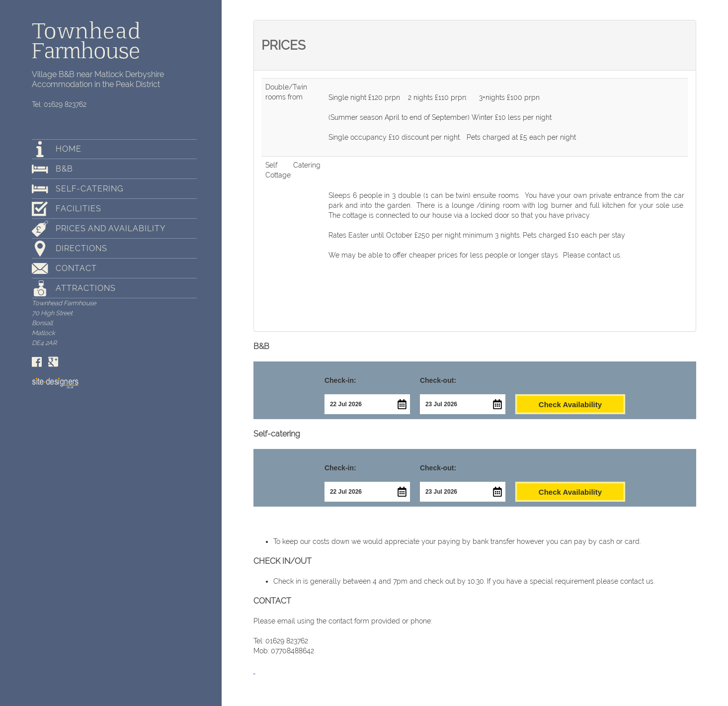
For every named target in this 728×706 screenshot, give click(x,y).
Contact (76, 268)
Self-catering (89, 189)
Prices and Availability (111, 228)
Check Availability (570, 404)
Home (69, 149)
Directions (81, 248)
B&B (64, 169)
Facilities (79, 209)
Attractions (86, 288)
